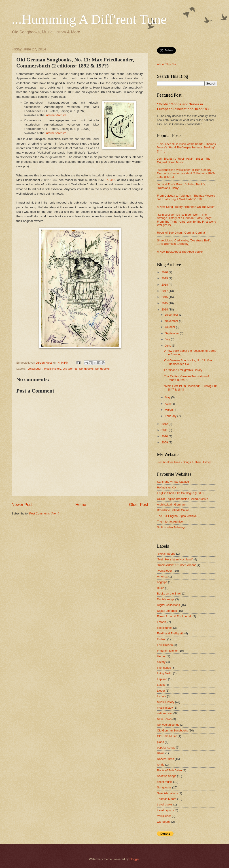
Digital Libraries (167, 611)
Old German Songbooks (78, 369)
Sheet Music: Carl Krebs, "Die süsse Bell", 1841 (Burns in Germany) (184, 242)
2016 (165, 297)
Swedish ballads (167, 793)
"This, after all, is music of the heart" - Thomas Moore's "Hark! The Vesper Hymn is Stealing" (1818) (186, 148)
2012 (165, 424)
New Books (164, 719)
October (170, 327)
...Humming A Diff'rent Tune (89, 19)
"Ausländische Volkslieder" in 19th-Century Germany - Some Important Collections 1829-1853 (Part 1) (186, 173)
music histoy (165, 708)
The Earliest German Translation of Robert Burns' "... (187, 378)
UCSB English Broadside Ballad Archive (182, 499)
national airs (165, 713)
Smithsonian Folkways (171, 527)
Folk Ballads (165, 645)
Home (81, 505)
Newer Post (22, 505)
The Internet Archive (170, 522)
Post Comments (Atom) (44, 513)
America (162, 576)
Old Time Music (167, 736)
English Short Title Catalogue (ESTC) (181, 493)
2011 (165, 430)
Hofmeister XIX (167, 487)
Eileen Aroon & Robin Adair (174, 616)
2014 (165, 309)
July (168, 339)
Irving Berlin (165, 673)
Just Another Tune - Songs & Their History (184, 462)
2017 (165, 291)
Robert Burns (165, 759)
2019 (165, 278)
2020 (165, 272)
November (172, 321)
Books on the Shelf (169, 593)
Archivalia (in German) (171, 505)
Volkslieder (164, 816)
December (172, 315)
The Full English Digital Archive (177, 516)
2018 (165, 285)
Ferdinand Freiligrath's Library (183, 370)
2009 (165, 442)
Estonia (162, 622)
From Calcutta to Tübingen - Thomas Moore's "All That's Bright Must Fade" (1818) (186, 197)
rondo (161, 765)
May (168, 397)
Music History (53, 369)
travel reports (165, 810)
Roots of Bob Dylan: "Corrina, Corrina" (181, 233)
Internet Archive (56, 115)
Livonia (162, 696)
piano (161, 742)
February (171, 416)
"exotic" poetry (166, 554)
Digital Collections (168, 605)
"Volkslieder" (34, 369)
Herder (161, 656)
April (168, 404)
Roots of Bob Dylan (169, 770)
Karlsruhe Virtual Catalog (173, 482)
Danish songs (166, 599)
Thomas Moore (167, 799)
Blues (161, 588)
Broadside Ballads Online (173, 510)
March (169, 410)
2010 (165, 436)
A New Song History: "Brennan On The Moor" (186, 207)
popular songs (166, 748)
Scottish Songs (167, 776)
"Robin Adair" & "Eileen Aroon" (176, 565)
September (172, 333)
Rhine (161, 753)
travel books (165, 804)
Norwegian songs (168, 725)
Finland (162, 639)
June (168, 346)
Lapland (162, 679)
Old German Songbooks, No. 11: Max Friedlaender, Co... (188, 362)
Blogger (134, 859)
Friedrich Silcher (167, 651)
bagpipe (162, 582)
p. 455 (111, 180)
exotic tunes (165, 628)
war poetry (164, 822)
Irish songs (164, 668)
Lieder (161, 691)
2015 (165, 303)
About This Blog (167, 64)
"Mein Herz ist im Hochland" (175, 559)
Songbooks (102, 369)
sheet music (165, 782)
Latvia (161, 685)
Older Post (139, 505)
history (161, 662)
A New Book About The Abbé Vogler (180, 252)
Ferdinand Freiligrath (170, 633)
